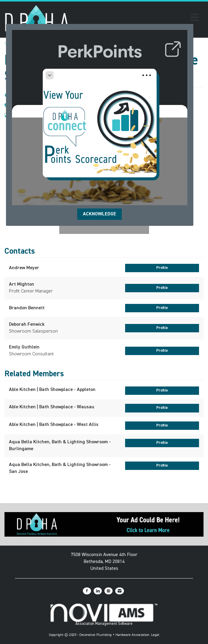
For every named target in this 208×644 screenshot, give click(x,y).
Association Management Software (104, 615)
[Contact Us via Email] (120, 591)
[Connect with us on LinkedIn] (98, 591)
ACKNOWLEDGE (100, 214)
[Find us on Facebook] (87, 591)
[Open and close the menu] (136, 19)
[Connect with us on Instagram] (108, 591)
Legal (155, 635)
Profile (162, 268)
